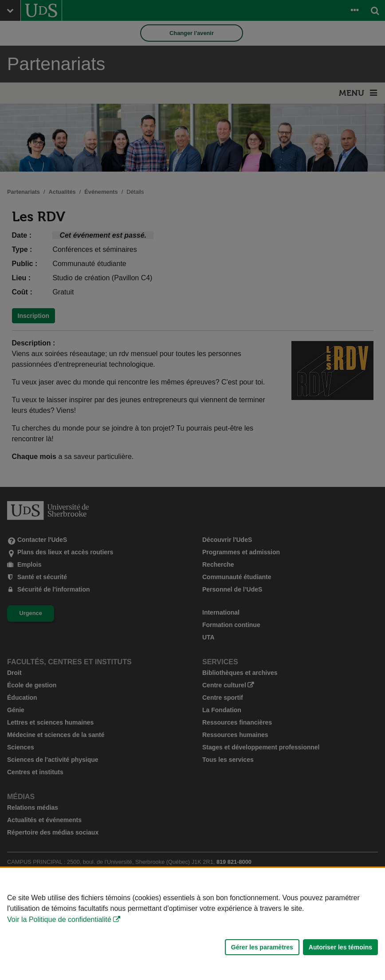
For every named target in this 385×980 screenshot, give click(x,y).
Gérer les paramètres (262, 947)
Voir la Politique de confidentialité (59, 919)
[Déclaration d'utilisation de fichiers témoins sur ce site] (192, 924)
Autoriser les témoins (340, 947)
